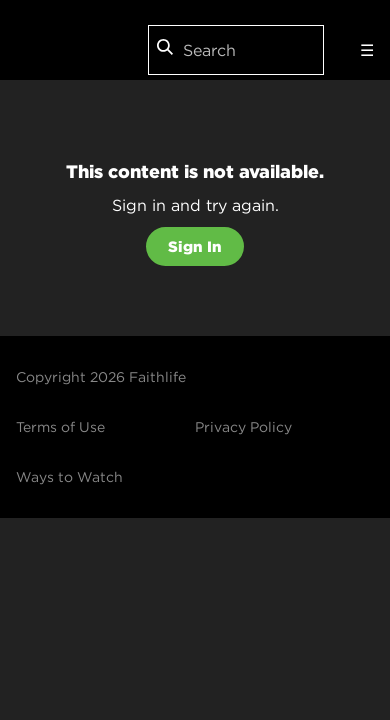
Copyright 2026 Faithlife (101, 377)
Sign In (195, 246)
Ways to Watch (69, 477)
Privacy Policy (243, 427)
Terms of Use (60, 427)
